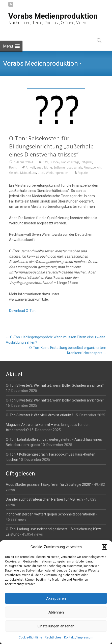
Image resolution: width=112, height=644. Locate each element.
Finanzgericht (93, 168)
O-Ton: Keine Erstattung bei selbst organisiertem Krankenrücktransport (68, 350)
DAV (45, 162)
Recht (13, 168)
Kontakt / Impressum (79, 637)
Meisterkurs (28, 173)
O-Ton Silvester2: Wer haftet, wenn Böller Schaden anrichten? (55, 400)
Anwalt (30, 168)
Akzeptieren (56, 598)
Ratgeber (87, 162)
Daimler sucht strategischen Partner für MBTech (44, 499)
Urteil (41, 173)
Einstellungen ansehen (56, 626)
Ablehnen (56, 612)
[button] (104, 547)
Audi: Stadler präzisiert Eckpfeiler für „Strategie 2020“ (49, 485)
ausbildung (44, 168)
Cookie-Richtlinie (30, 637)
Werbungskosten (57, 173)
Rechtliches (53, 637)
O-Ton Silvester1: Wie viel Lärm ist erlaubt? (39, 415)
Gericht (14, 173)
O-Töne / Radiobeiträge (64, 162)
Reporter (83, 173)
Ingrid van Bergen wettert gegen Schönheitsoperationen (50, 514)
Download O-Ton (22, 311)
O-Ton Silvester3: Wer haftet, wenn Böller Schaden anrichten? (55, 385)
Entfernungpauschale (68, 168)
